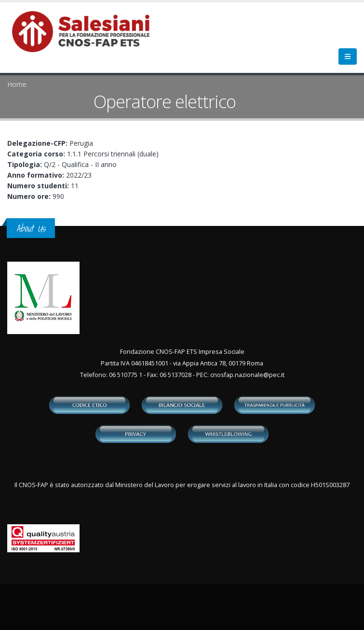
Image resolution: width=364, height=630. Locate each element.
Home (17, 84)
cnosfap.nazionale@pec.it (247, 375)
